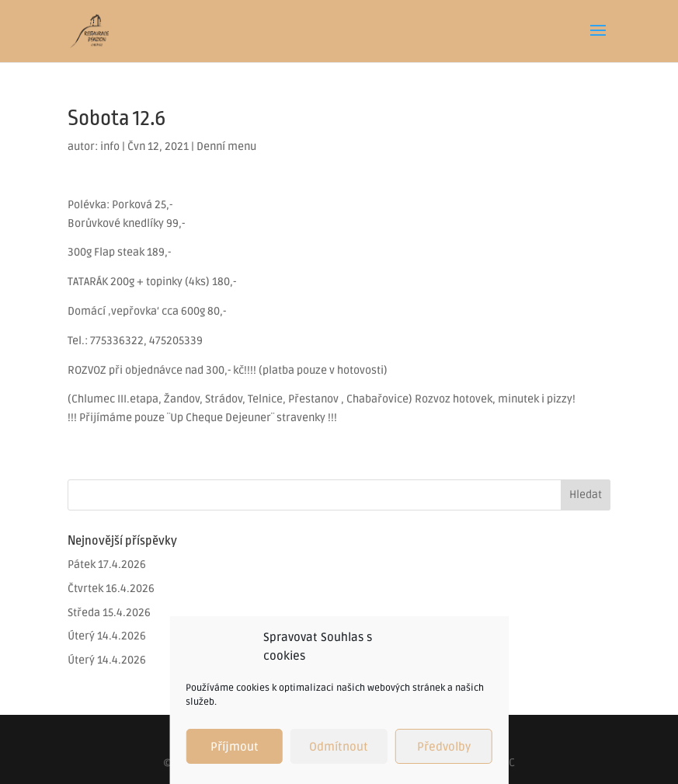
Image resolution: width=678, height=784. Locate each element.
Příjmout (235, 747)
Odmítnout (339, 747)
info (110, 146)
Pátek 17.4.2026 (107, 564)
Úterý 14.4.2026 (107, 636)
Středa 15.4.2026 (109, 613)
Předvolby (444, 747)
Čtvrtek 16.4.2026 (111, 589)
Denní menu (226, 146)
